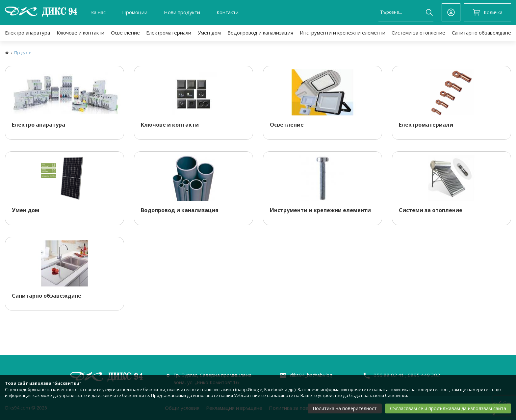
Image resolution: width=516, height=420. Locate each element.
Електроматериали (169, 33)
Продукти (23, 53)
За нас (98, 12)
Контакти (228, 12)
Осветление (125, 33)
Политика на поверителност (345, 408)
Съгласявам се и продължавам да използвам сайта (448, 408)
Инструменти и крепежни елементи (343, 33)
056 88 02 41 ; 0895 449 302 (407, 375)
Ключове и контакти (80, 33)
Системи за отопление (418, 33)
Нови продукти (182, 12)
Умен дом (209, 33)
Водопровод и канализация (260, 33)
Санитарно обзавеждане (481, 33)
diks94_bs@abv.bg (311, 375)
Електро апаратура (27, 33)
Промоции (135, 12)
